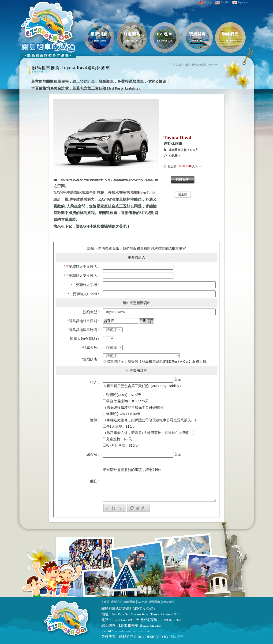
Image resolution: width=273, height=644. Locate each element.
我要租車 (183, 179)
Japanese (240, 2)
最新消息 (117, 602)
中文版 (205, 2)
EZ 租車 (142, 602)
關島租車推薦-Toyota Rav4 (205, 65)
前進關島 (130, 602)
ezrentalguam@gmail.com (133, 631)
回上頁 (183, 195)
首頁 (187, 65)
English (222, 3)
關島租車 (108, 609)
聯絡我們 (168, 602)
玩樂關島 (155, 602)
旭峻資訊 (176, 637)
